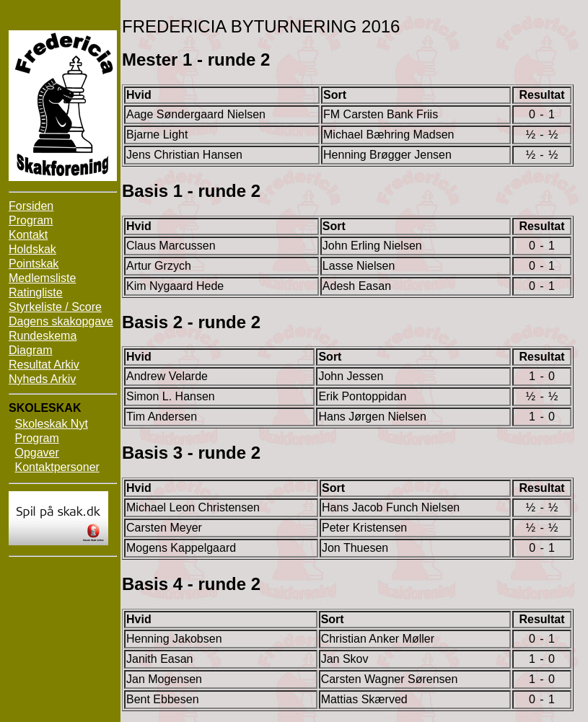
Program (31, 220)
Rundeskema (43, 336)
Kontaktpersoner (57, 467)
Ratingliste (36, 292)
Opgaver (36, 453)
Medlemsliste (42, 278)
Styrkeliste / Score (55, 307)
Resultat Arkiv (44, 365)
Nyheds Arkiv (42, 379)
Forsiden (31, 206)
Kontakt (28, 235)
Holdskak (32, 249)
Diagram (30, 350)
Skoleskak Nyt (51, 424)
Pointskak (34, 264)
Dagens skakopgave (61, 321)
